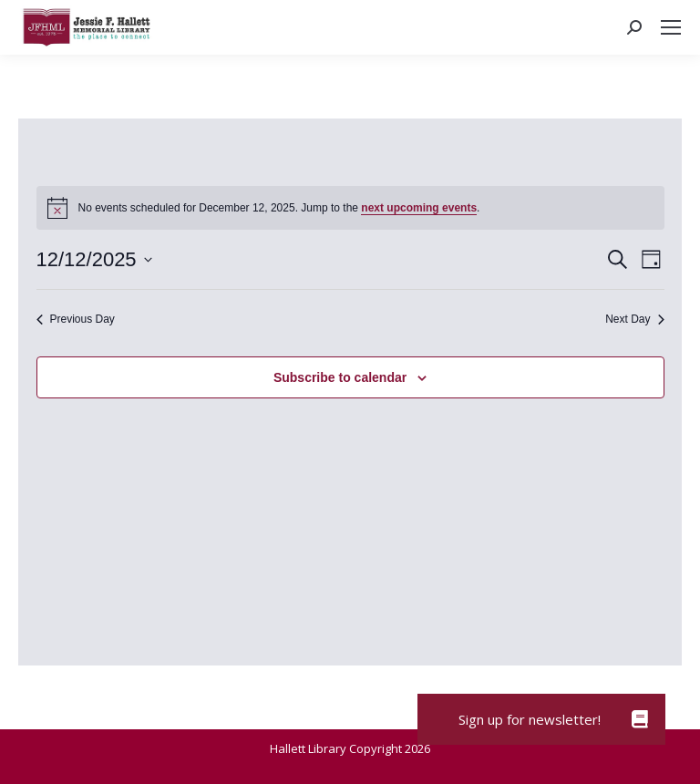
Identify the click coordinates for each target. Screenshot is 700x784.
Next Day (634, 319)
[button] (640, 719)
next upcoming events (419, 208)
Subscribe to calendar (340, 377)
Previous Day (76, 319)
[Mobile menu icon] (671, 27)
